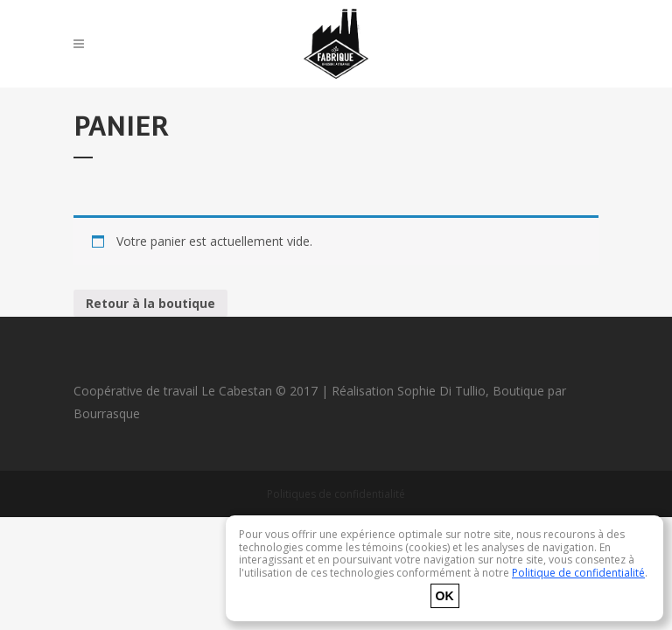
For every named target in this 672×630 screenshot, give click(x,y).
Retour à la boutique (150, 303)
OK (445, 596)
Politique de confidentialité (578, 573)
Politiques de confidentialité (336, 494)
